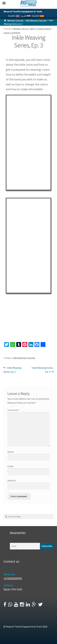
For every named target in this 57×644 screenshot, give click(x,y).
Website (12, 480)
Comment (14, 410)
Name (11, 452)
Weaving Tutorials (15, 20)
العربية (26, 16)
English (14, 16)
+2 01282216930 (13, 579)
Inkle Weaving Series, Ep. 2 (13, 370)
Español (38, 16)
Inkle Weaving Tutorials (36, 20)
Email (10, 466)
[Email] (25, 546)
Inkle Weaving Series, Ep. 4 (42, 370)
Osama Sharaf (44, 29)
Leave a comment (12, 33)
